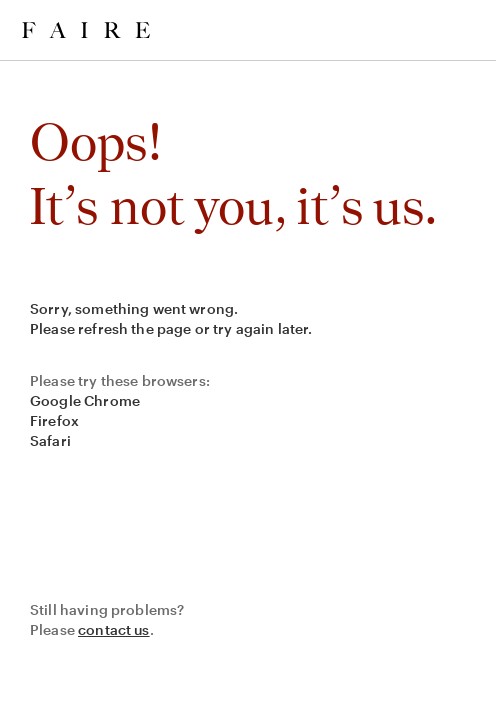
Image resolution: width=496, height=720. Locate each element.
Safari (50, 440)
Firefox (54, 420)
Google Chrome (85, 400)
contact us (114, 629)
